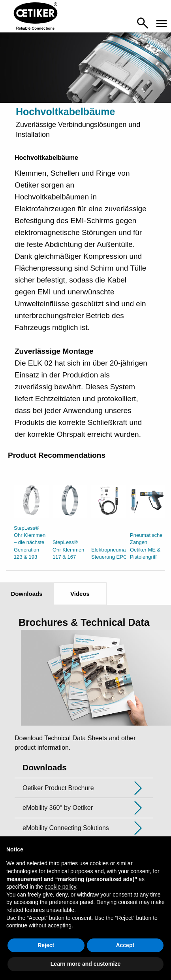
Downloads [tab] (26, 594)
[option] (31, 524)
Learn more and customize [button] (85, 964)
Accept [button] (125, 945)
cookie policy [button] (60, 887)
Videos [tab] (80, 594)
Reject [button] (46, 945)
